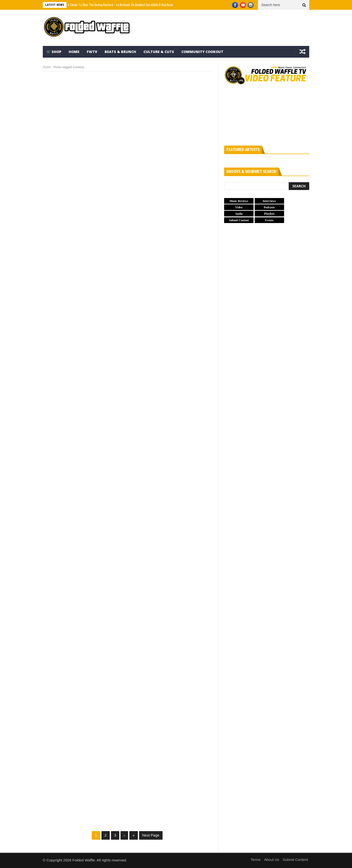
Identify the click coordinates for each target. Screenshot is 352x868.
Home (74, 52)
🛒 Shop (54, 52)
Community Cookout (202, 52)
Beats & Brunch (120, 52)
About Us (272, 860)
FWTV (92, 52)
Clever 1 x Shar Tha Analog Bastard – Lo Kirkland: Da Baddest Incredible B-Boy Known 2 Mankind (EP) (132, 5)
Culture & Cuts (159, 52)
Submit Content (295, 860)
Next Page (151, 835)
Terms (256, 860)
